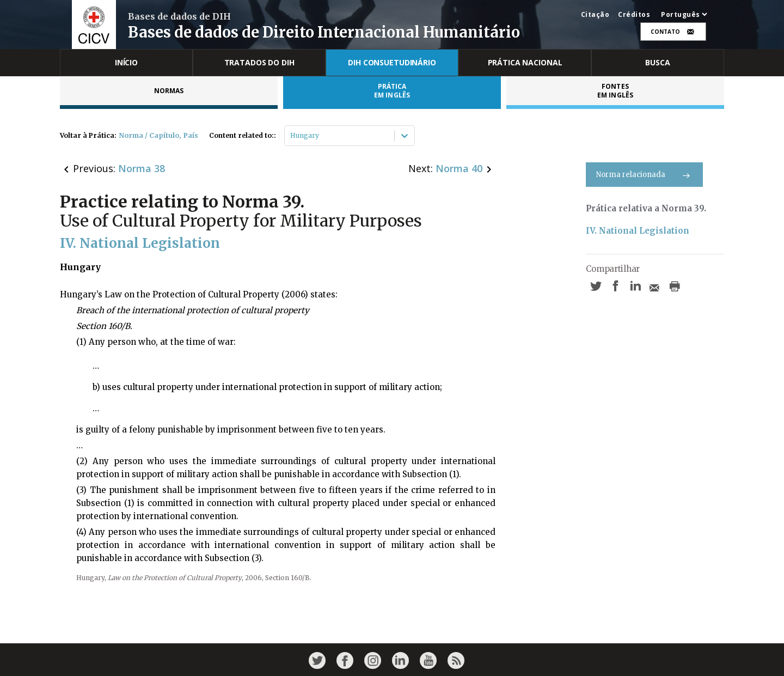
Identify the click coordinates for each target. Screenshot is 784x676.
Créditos (634, 15)
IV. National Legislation (638, 231)
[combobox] (291, 136)
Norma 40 (459, 168)
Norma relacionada (644, 175)
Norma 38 (142, 168)
